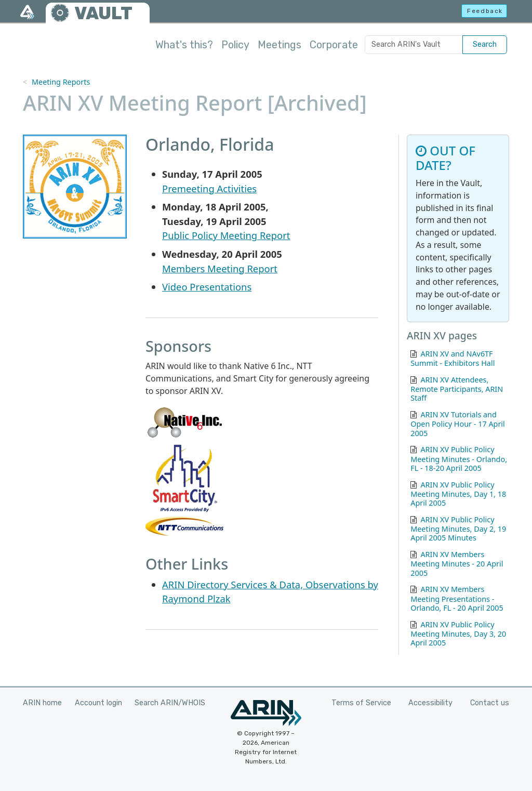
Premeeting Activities (209, 188)
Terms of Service (361, 703)
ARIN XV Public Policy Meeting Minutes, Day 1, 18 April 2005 (458, 494)
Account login (98, 703)
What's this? (184, 45)
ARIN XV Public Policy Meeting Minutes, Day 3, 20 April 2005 (458, 634)
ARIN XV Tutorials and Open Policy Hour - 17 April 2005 (458, 424)
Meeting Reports (61, 82)
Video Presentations (207, 287)
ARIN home (42, 703)
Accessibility (430, 703)
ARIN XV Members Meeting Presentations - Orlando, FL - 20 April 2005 (457, 598)
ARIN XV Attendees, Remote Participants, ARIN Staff (457, 389)
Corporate (334, 45)
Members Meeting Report (220, 268)
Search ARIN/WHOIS (170, 703)
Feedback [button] (485, 11)
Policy (235, 45)
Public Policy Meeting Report (226, 235)
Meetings (280, 45)
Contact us (490, 703)
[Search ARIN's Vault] (414, 45)
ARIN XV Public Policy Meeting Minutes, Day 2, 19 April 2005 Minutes (458, 529)
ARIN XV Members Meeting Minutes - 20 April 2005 (457, 564)
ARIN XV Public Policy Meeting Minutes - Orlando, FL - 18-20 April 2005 (459, 459)
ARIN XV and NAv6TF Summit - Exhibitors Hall (453, 358)
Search (485, 44)
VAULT (103, 13)
